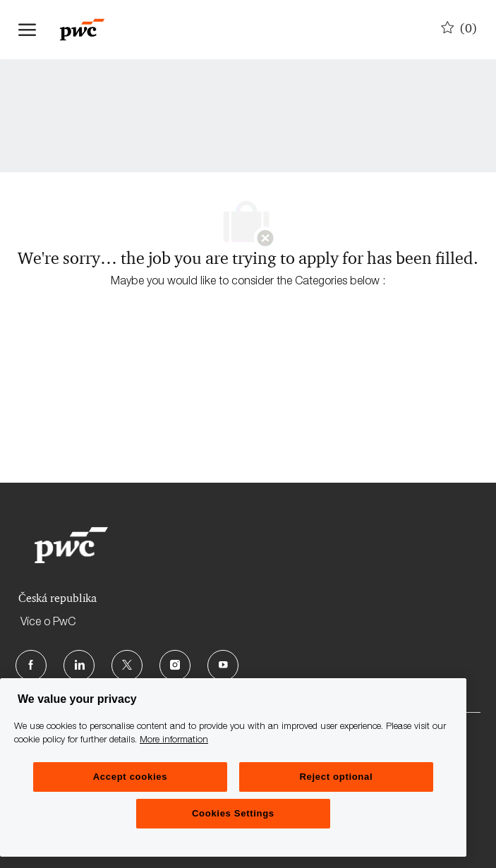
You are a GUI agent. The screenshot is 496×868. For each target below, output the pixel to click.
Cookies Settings (233, 813)
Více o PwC (48, 623)
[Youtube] (223, 665)
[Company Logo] (89, 30)
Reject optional (336, 777)
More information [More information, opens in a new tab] (174, 741)
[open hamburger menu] (27, 30)
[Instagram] (175, 665)
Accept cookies (130, 777)
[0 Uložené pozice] (459, 29)
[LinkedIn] (79, 665)
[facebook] (31, 665)
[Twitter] (127, 665)
